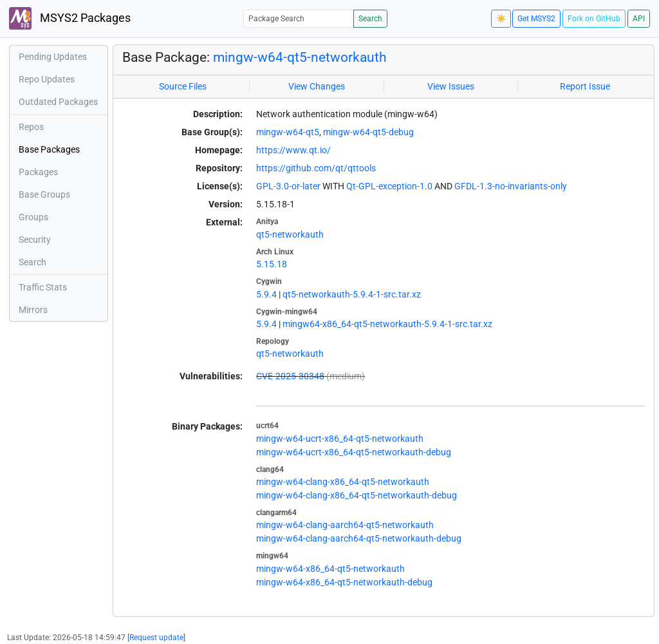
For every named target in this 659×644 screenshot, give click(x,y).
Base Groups (44, 194)
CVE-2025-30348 (290, 376)
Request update (156, 638)
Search (370, 19)
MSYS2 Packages (70, 18)
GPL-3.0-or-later (288, 186)
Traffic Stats (43, 287)
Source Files (183, 86)
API (639, 19)
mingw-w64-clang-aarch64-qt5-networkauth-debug (359, 538)
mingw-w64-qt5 (288, 132)
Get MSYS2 (536, 19)
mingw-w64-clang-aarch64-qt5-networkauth (345, 525)
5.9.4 (266, 294)
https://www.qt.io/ (293, 150)
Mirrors (33, 310)
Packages (38, 172)
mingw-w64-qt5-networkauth (300, 57)
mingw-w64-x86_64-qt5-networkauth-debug (344, 582)
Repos (31, 127)
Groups (33, 217)
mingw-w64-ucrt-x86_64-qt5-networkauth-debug (354, 452)
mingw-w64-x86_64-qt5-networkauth (330, 569)
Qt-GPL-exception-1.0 (389, 186)
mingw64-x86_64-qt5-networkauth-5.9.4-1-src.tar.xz (387, 324)
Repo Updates (47, 79)
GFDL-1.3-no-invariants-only (511, 186)
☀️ (501, 19)
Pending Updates (53, 57)
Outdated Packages (58, 102)
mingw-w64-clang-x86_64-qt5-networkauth (343, 482)
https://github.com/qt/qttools (316, 168)
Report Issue (585, 86)
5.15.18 (272, 264)
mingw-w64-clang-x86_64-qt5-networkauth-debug (357, 495)
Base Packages (49, 149)
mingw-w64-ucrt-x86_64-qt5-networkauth (340, 439)
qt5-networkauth (290, 234)
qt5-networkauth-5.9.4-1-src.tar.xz (352, 294)
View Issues (451, 86)
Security (35, 240)
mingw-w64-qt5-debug (368, 132)
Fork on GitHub (594, 19)
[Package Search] (299, 18)
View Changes (317, 86)
